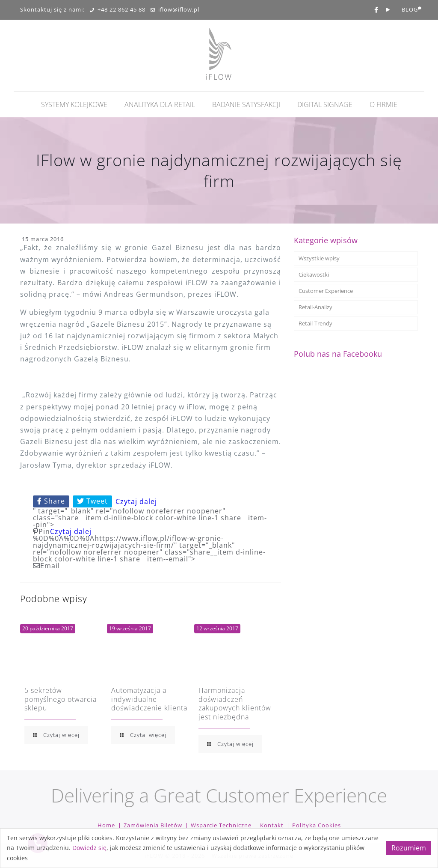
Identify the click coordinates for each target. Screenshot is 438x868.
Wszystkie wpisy (319, 258)
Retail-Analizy (315, 307)
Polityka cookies (317, 825)
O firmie (383, 104)
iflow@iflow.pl (175, 10)
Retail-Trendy (315, 323)
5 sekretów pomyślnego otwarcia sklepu (61, 699)
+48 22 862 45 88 (118, 10)
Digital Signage (325, 104)
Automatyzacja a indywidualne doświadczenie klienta (149, 699)
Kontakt (272, 825)
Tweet (92, 501)
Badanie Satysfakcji (246, 104)
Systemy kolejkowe (74, 104)
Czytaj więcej (56, 735)
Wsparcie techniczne (221, 825)
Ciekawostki (314, 274)
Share (51, 501)
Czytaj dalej (136, 501)
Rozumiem (409, 848)
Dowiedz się (89, 848)
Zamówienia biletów (153, 825)
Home (106, 825)
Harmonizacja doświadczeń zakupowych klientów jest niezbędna (235, 704)
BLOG (410, 10)
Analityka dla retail (160, 104)
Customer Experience (326, 291)
